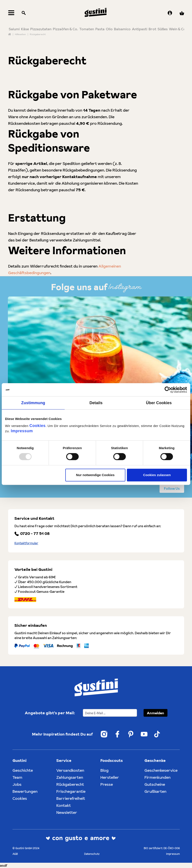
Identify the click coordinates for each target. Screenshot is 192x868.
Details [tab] (96, 403)
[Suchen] (24, 13)
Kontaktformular (26, 543)
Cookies (37, 426)
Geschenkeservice (161, 770)
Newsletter (67, 812)
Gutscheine (155, 784)
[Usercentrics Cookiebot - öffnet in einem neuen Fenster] (168, 390)
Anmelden (156, 713)
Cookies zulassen (157, 475)
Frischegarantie (71, 791)
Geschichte (23, 770)
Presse (107, 784)
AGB (15, 854)
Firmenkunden (157, 777)
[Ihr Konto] (170, 13)
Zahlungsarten (70, 777)
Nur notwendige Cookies (95, 475)
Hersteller (110, 777)
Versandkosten (70, 770)
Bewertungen (25, 791)
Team (17, 777)
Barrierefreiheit (71, 798)
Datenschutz (92, 854)
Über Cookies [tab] (159, 403)
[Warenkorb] (182, 13)
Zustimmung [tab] (33, 403)
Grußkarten (155, 791)
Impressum (22, 431)
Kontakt (64, 805)
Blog (104, 770)
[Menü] (11, 13)
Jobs (17, 784)
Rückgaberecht (70, 784)
